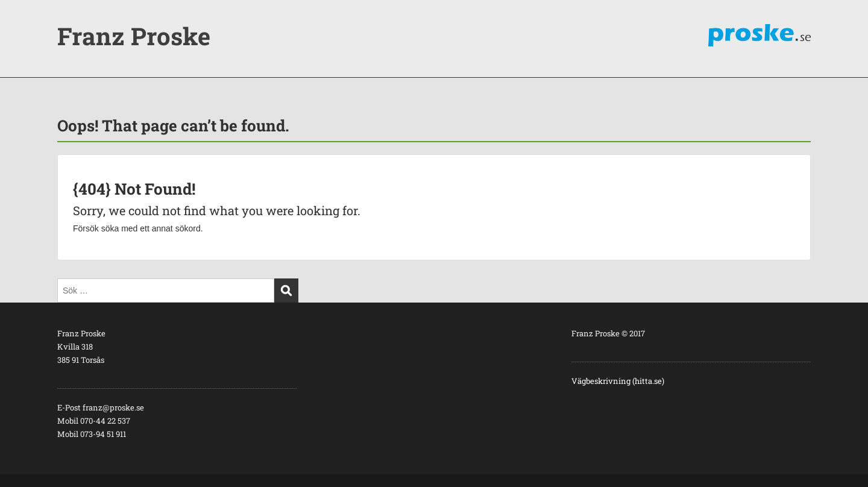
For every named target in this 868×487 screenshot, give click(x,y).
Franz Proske (134, 36)
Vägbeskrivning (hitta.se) (618, 381)
